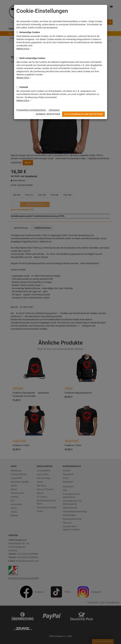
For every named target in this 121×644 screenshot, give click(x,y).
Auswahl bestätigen (48, 114)
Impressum (54, 110)
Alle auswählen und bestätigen (83, 114)
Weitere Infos (24, 49)
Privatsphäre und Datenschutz (31, 110)
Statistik (24, 87)
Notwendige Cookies (30, 32)
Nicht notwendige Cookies (32, 58)
